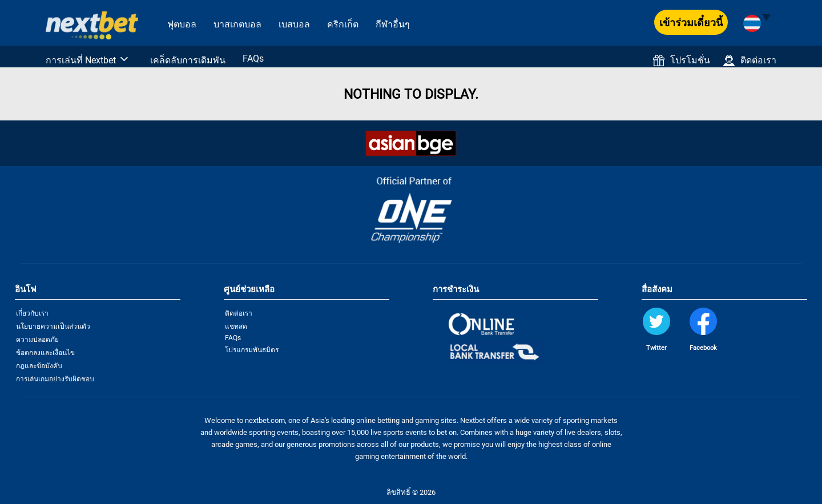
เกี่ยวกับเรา (32, 313)
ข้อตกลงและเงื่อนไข (45, 353)
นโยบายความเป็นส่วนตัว (53, 326)
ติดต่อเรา (750, 61)
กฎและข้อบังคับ (39, 366)
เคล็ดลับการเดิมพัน (188, 60)
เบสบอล (294, 24)
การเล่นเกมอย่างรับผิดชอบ (55, 379)
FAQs (253, 59)
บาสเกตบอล (237, 24)
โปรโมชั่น (682, 61)
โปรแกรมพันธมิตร (252, 350)
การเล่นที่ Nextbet (81, 60)
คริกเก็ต (343, 24)
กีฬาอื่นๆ (393, 24)
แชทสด (236, 326)
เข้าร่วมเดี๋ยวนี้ (691, 23)
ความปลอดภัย (37, 340)
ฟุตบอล (182, 24)
